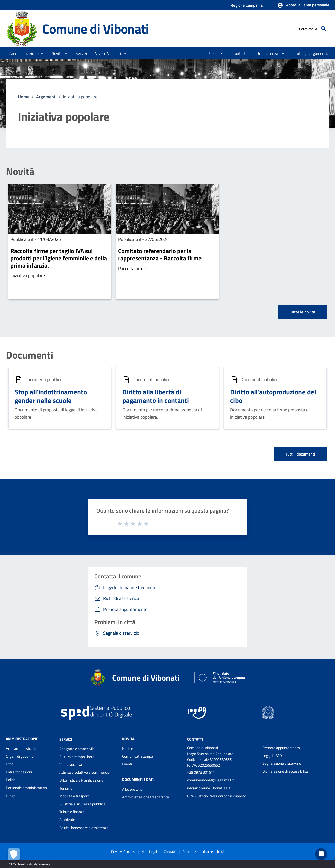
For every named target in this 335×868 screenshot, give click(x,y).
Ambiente (67, 820)
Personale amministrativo (26, 788)
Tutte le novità (303, 312)
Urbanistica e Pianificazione (81, 780)
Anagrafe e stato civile (77, 749)
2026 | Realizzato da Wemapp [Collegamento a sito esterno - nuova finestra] (30, 864)
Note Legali (149, 852)
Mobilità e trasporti (74, 796)
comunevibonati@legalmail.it (210, 780)
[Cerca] (324, 29)
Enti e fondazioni (19, 772)
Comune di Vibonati (95, 29)
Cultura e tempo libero (77, 757)
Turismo (66, 788)
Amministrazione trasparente (146, 797)
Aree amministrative (22, 748)
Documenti (29, 355)
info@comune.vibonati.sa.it (209, 788)
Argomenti (46, 97)
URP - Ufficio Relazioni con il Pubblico (217, 796)
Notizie (128, 748)
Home (24, 97)
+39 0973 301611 (201, 772)
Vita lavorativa (71, 764)
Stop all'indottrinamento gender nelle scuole (51, 396)
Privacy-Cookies (123, 852)
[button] (303, 5)
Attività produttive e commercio (85, 772)
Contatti (195, 739)
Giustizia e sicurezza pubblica (82, 804)
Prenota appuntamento (281, 748)
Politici (11, 780)
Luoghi (11, 796)
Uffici (10, 764)
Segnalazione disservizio (282, 763)
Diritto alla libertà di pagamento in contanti (156, 396)
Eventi (127, 764)
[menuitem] (209, 53)
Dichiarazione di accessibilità (285, 771)
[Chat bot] (321, 854)
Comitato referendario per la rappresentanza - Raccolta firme (160, 254)
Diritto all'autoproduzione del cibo (273, 396)
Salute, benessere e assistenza (84, 828)
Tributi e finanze (72, 812)
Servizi (66, 739)
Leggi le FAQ (272, 755)
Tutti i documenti (300, 454)
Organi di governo (20, 756)
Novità (20, 172)
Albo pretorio (132, 789)
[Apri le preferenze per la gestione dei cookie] (14, 854)
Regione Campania (247, 5)
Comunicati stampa (138, 756)
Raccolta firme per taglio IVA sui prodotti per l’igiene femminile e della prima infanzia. (59, 258)
